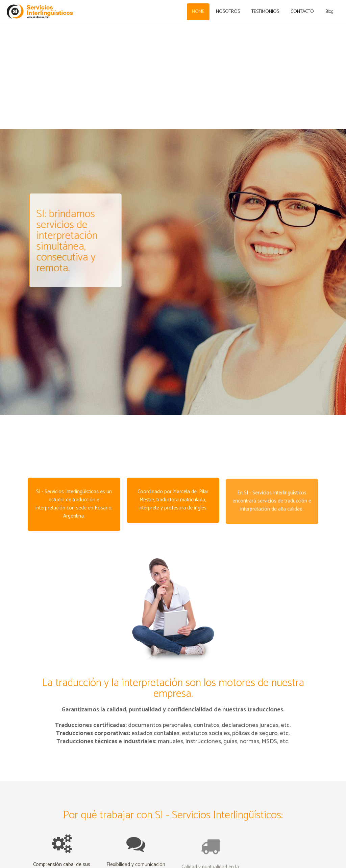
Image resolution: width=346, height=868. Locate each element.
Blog (329, 12)
